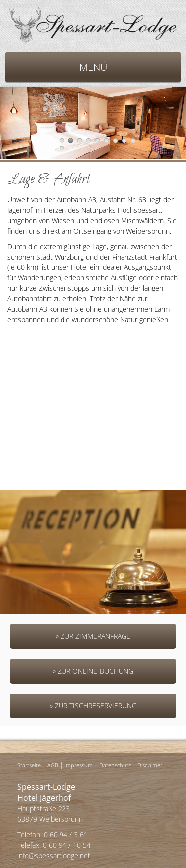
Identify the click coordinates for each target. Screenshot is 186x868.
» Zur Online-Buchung (93, 671)
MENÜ (93, 67)
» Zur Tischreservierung (93, 706)
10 (62, 148)
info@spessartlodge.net (54, 855)
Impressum (79, 765)
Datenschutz (115, 765)
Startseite (29, 765)
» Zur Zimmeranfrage (93, 636)
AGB (53, 765)
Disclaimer (150, 765)
